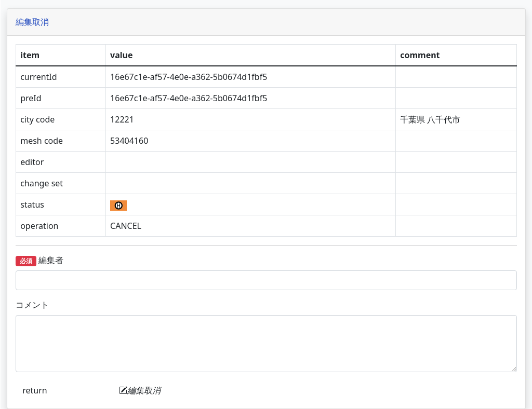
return (138, 390)
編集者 (143, 260)
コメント (136, 305)
